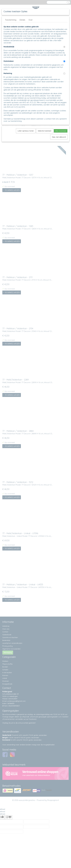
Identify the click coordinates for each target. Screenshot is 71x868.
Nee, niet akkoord (59, 137)
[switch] (64, 47)
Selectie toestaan (45, 131)
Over (31, 20)
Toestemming (11, 20)
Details (22, 20)
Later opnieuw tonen (26, 131)
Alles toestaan (61, 131)
